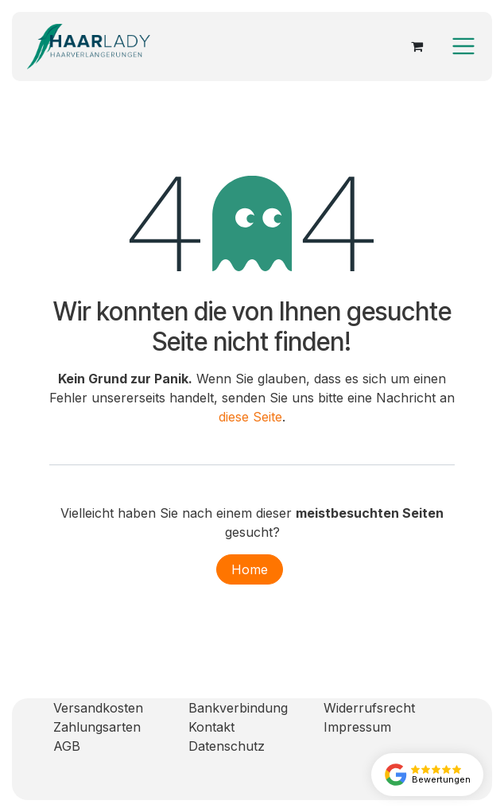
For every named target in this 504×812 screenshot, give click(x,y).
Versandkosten (98, 708)
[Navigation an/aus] (463, 46)
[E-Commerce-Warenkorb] (417, 46)
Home (250, 569)
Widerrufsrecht (369, 708)
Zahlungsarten (97, 727)
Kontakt (211, 727)
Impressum (357, 727)
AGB (67, 746)
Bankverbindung (238, 708)
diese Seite (250, 417)
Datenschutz (227, 746)
